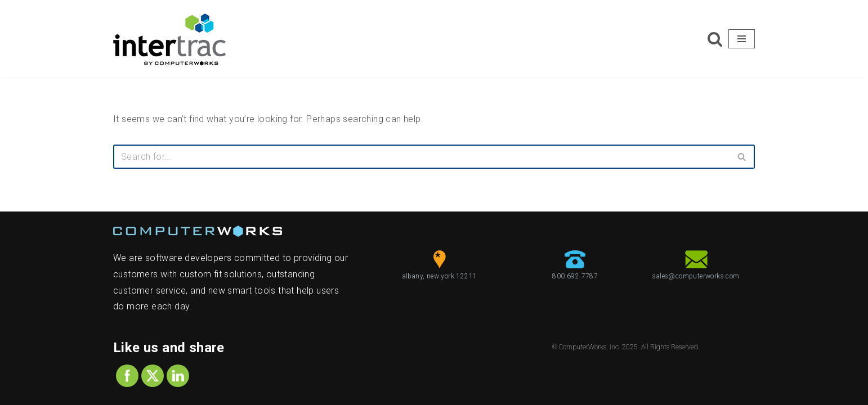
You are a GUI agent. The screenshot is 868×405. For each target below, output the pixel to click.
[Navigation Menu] (742, 39)
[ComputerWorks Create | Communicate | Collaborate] (169, 39)
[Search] (715, 39)
